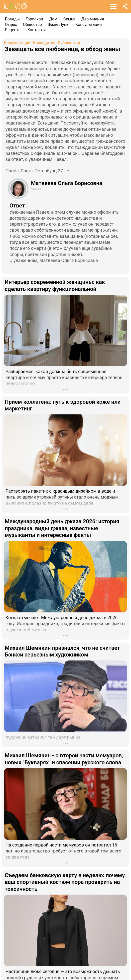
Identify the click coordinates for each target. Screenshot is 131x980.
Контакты (37, 30)
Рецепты (13, 30)
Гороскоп (34, 19)
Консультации (89, 25)
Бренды (12, 19)
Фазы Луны (59, 25)
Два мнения (93, 19)
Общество (32, 25)
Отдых (11, 25)
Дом (53, 19)
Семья (69, 19)
